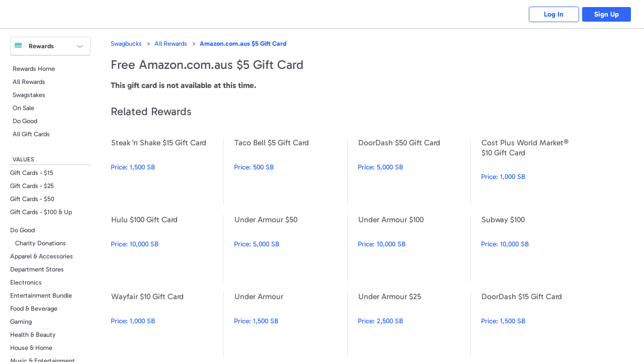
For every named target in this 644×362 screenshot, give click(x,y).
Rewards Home (34, 69)
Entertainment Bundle (41, 295)
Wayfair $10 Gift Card (167, 325)
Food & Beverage (34, 308)
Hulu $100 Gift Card (167, 248)
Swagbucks (126, 43)
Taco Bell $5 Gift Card (290, 171)
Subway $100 (537, 248)
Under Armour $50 (290, 248)
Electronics (26, 282)
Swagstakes (29, 95)
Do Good (25, 121)
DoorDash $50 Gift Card (414, 171)
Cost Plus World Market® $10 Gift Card (537, 171)
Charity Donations (41, 243)
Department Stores (37, 269)
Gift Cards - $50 (32, 199)
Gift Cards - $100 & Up (41, 212)
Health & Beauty (33, 335)
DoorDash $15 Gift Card (537, 325)
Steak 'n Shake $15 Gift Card (167, 171)
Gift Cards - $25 (32, 186)
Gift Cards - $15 (32, 173)
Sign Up (607, 14)
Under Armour (290, 325)
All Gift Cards (31, 134)
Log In (554, 14)
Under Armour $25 (414, 325)
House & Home (31, 348)
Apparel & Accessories (42, 256)
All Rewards (29, 82)
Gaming (21, 322)
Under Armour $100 (414, 248)
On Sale (23, 108)
